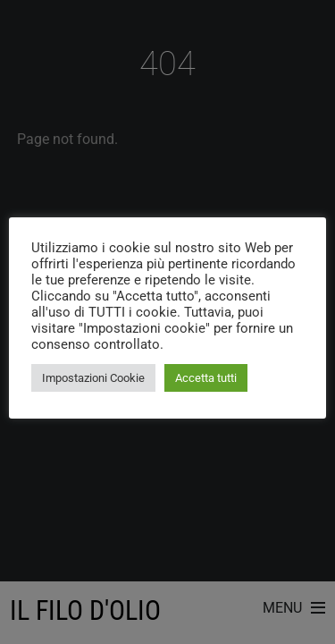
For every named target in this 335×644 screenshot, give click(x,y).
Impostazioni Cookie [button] (93, 378)
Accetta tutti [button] (206, 378)
